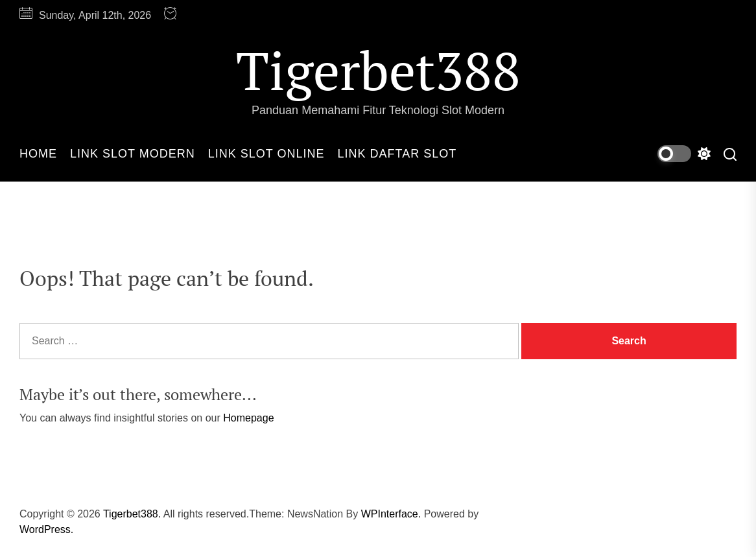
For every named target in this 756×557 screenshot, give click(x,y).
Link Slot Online (266, 154)
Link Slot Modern (133, 154)
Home (38, 154)
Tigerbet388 (378, 70)
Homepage (248, 418)
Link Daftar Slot (397, 154)
